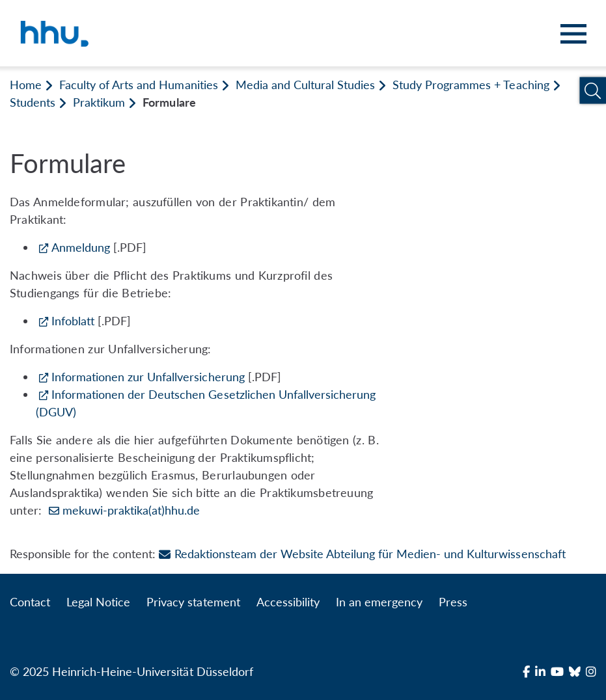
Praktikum (99, 102)
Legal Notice (98, 602)
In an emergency (379, 602)
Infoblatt (73, 321)
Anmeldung (81, 247)
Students (33, 102)
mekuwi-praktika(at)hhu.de (131, 510)
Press (453, 602)
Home (26, 85)
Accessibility (288, 602)
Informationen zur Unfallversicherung (148, 377)
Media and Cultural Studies (305, 85)
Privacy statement (193, 602)
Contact (30, 602)
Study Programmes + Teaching (471, 85)
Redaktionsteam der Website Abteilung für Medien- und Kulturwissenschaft (362, 554)
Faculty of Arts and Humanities (138, 85)
